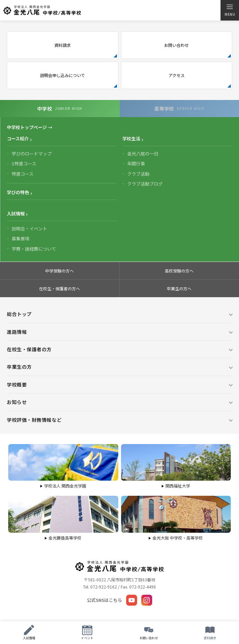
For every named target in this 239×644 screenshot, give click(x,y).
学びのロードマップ (32, 154)
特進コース (23, 174)
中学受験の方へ (59, 271)
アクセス (177, 75)
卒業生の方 (19, 367)
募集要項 (21, 238)
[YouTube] (132, 600)
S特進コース (24, 163)
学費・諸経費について (34, 249)
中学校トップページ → (30, 127)
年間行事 (136, 163)
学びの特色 (18, 192)
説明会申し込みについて (63, 75)
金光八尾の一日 (143, 154)
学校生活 (131, 138)
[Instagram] (147, 600)
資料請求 (63, 45)
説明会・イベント (29, 229)
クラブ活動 (138, 174)
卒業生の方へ (179, 288)
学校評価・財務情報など (34, 420)
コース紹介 (18, 138)
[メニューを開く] (230, 10)
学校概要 (17, 384)
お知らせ (17, 402)
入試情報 (16, 213)
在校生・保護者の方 (29, 349)
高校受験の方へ (179, 271)
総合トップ (19, 314)
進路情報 (17, 332)
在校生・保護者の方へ (59, 288)
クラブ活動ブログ (145, 184)
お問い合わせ (176, 45)
